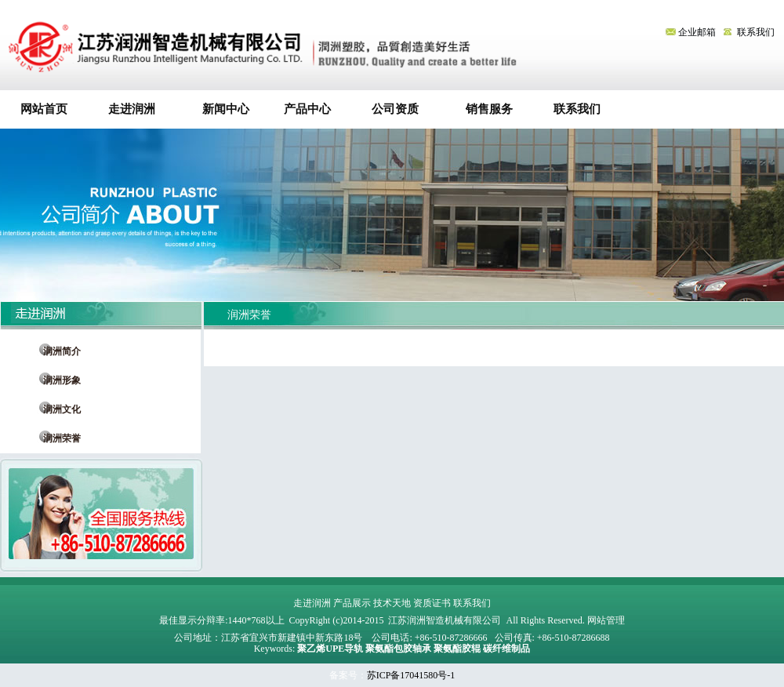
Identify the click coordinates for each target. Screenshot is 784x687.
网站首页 (44, 109)
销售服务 (483, 109)
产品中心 (307, 109)
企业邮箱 (692, 32)
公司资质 (395, 109)
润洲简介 (57, 351)
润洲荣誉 (57, 438)
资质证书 (432, 603)
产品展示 (352, 603)
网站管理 (606, 620)
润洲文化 (57, 409)
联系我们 (756, 32)
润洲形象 (57, 380)
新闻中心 (220, 109)
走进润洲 (132, 109)
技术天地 (392, 603)
